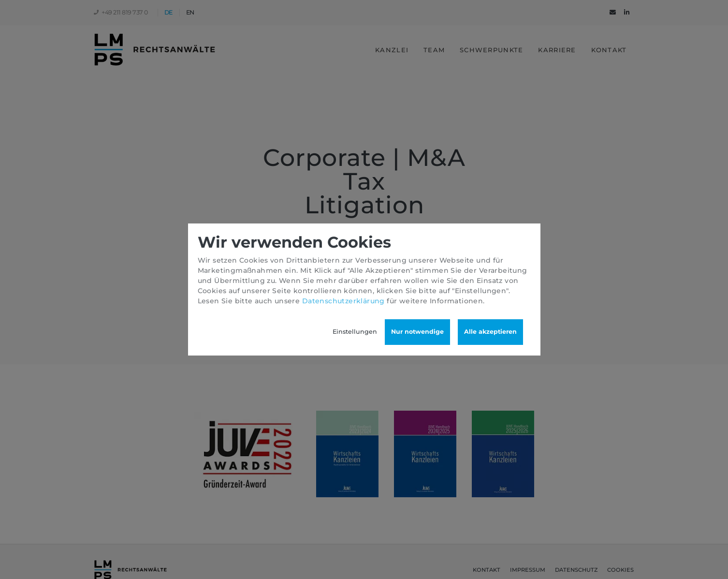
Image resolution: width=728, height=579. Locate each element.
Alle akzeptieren (490, 332)
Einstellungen (355, 332)
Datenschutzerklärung (343, 301)
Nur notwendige (417, 332)
